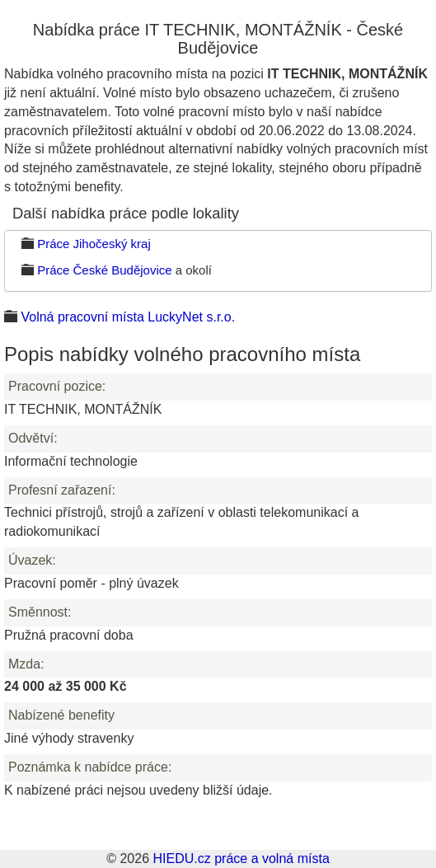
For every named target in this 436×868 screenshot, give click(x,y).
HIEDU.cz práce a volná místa (241, 859)
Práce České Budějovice (104, 270)
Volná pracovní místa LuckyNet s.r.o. (128, 317)
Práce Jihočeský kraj (94, 244)
